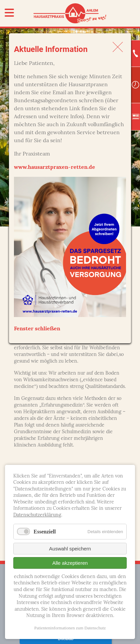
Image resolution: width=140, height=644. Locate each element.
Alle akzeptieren (70, 563)
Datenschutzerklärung (37, 515)
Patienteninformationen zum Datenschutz (70, 628)
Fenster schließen (37, 329)
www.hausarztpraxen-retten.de (55, 167)
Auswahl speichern (70, 549)
